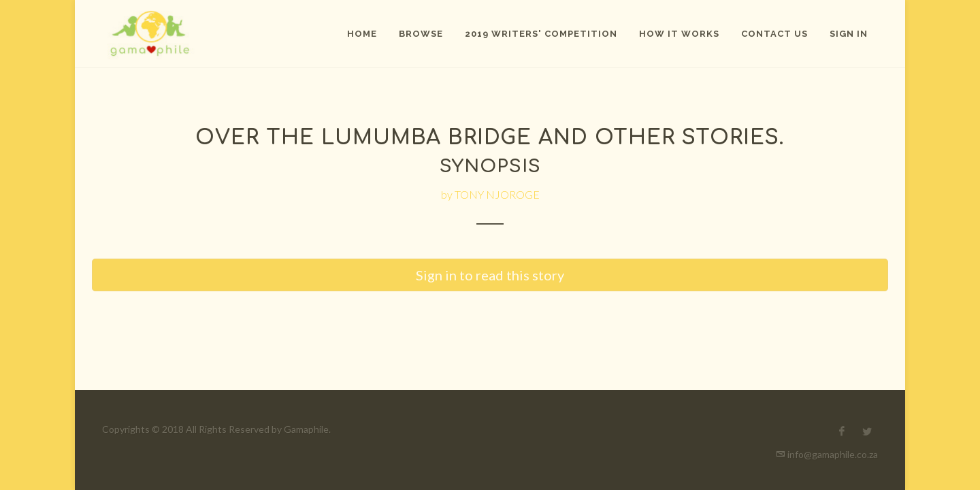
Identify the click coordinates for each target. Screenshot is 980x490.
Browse (421, 34)
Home (362, 34)
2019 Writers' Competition (541, 34)
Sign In (849, 34)
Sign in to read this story (490, 275)
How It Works (679, 34)
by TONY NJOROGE (490, 194)
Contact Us (774, 34)
